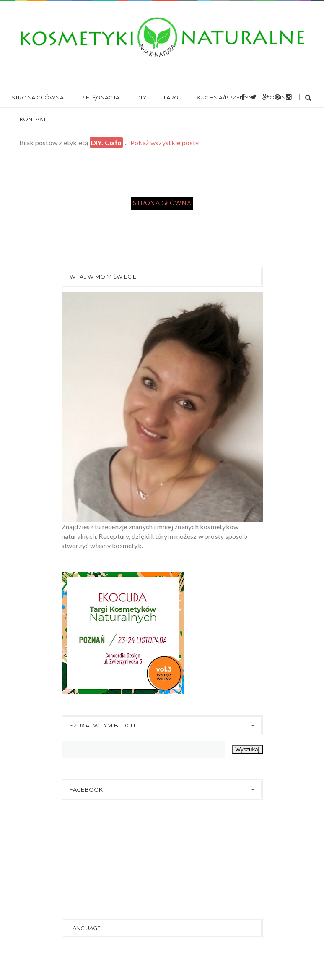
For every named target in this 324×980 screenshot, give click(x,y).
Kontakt (33, 119)
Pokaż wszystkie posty (165, 142)
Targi (171, 97)
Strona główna (38, 97)
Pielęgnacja (100, 97)
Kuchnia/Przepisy (225, 97)
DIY (141, 97)
